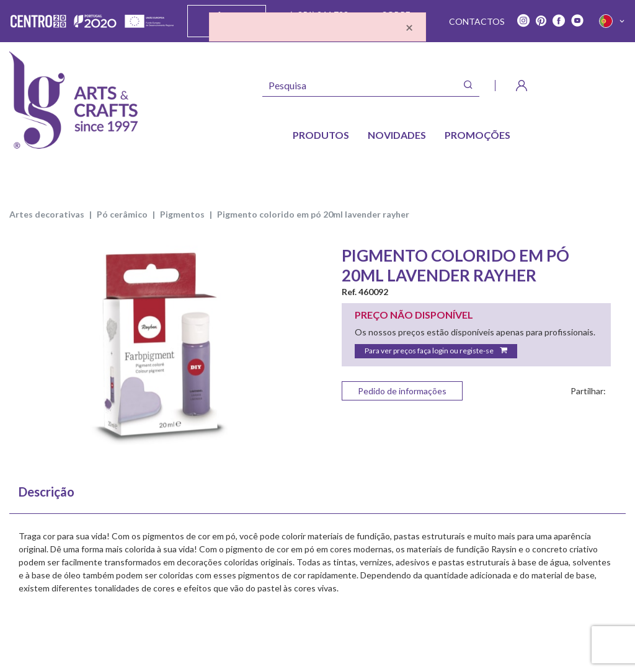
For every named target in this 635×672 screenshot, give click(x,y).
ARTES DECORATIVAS (47, 214)
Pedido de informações (402, 391)
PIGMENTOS (182, 214)
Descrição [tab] (47, 492)
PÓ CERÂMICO (122, 214)
